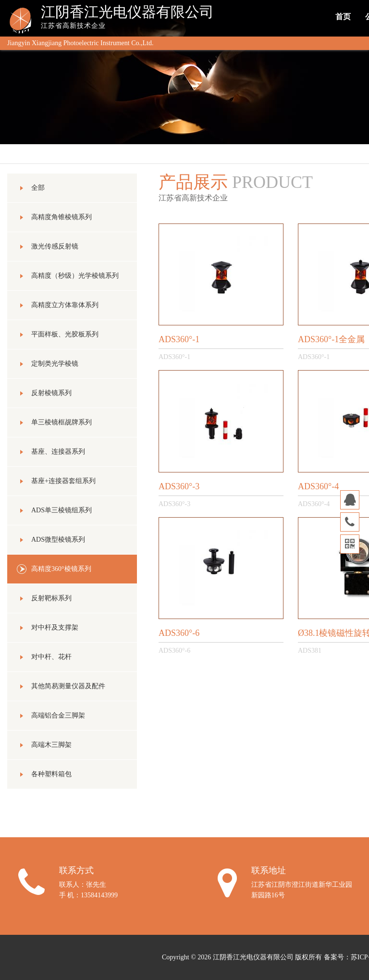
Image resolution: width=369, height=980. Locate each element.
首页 (343, 17)
